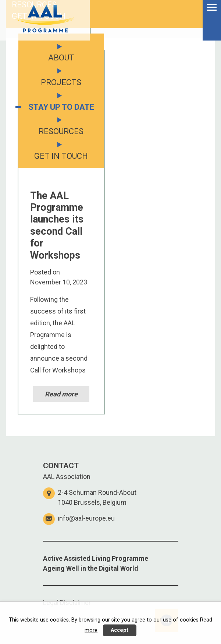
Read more (61, 394)
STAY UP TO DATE (61, 107)
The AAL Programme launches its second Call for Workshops (57, 225)
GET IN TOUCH (39, 16)
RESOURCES (61, 131)
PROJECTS (61, 82)
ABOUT (61, 58)
